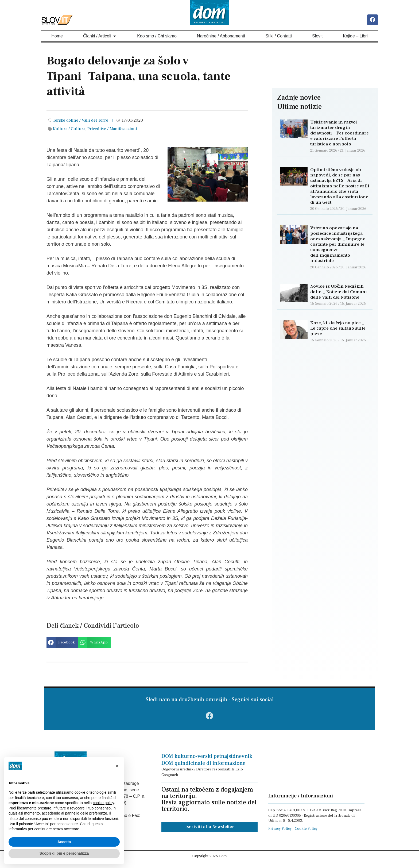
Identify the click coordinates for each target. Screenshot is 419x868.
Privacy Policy (280, 832)
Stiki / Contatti (279, 37)
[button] (62, 643)
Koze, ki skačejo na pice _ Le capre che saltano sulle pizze (338, 329)
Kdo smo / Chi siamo (157, 37)
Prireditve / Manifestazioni (112, 130)
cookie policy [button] (103, 803)
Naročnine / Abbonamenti (221, 37)
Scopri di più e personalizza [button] (64, 853)
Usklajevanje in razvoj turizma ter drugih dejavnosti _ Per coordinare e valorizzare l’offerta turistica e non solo (340, 134)
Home (57, 37)
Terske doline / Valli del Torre (81, 121)
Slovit (317, 37)
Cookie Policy (306, 832)
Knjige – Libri (355, 37)
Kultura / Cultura (69, 130)
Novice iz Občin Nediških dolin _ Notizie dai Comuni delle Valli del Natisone (339, 293)
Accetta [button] (64, 842)
